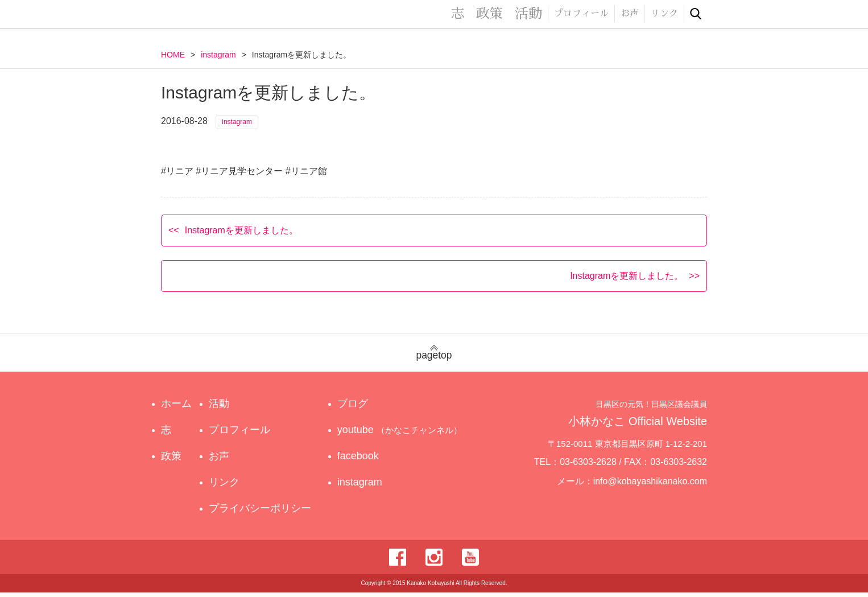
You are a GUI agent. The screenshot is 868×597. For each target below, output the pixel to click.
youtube (401, 434)
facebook (365, 460)
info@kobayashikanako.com (657, 485)
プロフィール (581, 14)
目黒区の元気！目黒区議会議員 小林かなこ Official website (267, 16)
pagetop (434, 357)
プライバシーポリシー (262, 513)
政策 (490, 14)
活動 (528, 14)
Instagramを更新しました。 (241, 234)
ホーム (176, 408)
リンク (664, 14)
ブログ (359, 408)
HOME (173, 55)
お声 (630, 14)
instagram (218, 55)
